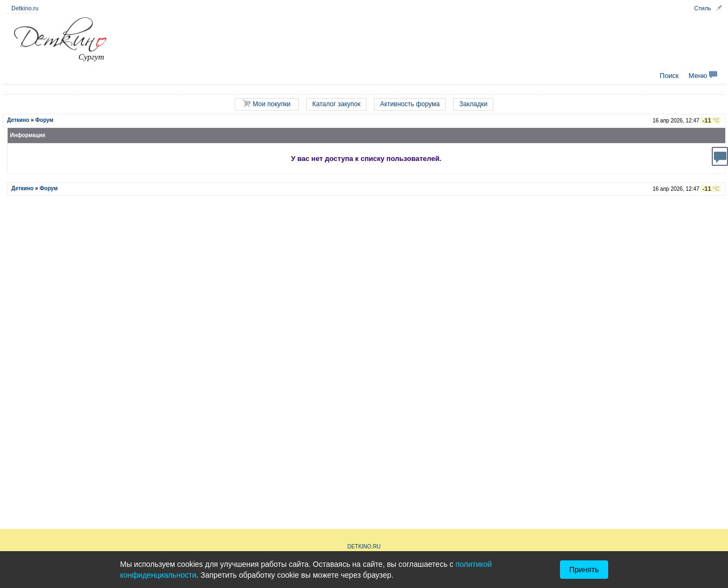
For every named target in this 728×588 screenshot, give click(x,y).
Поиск (669, 76)
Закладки (473, 104)
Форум (44, 120)
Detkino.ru (25, 8)
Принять (584, 570)
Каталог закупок (336, 104)
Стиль (703, 8)
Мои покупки (267, 104)
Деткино (18, 120)
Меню (703, 76)
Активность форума (410, 104)
